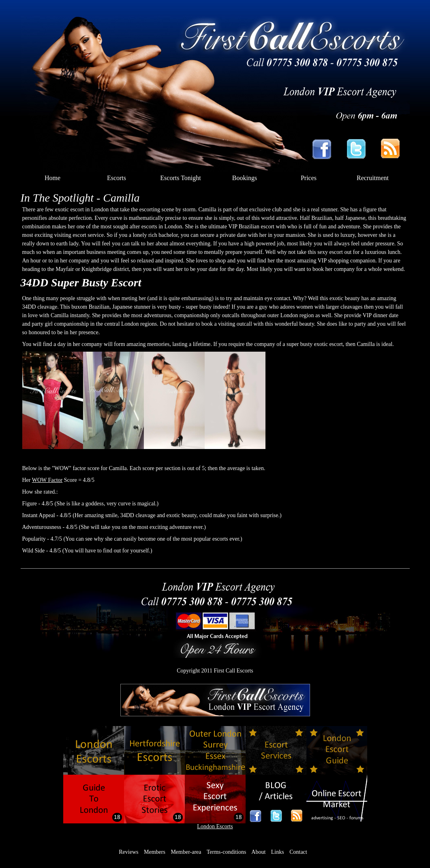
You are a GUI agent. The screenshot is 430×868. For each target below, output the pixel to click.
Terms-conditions (227, 852)
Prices (309, 178)
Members (155, 852)
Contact (298, 852)
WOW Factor (47, 480)
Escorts (117, 178)
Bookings (245, 178)
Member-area (186, 852)
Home (52, 178)
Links (278, 852)
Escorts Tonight (180, 178)
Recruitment (373, 178)
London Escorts (215, 826)
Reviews (128, 852)
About (258, 852)
